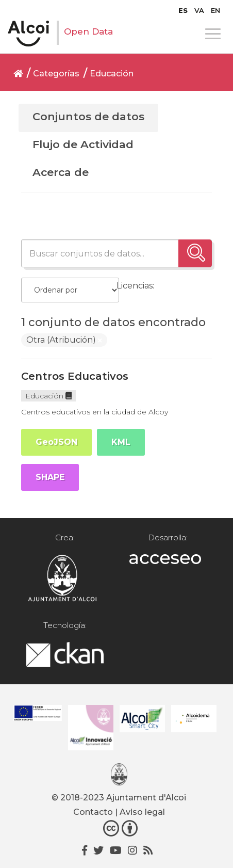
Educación (112, 74)
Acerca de (61, 172)
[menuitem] (183, 10)
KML (121, 442)
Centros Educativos (75, 376)
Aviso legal (142, 812)
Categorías (56, 74)
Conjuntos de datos (88, 116)
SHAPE (50, 477)
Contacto (93, 812)
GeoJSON (56, 442)
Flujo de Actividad (83, 144)
